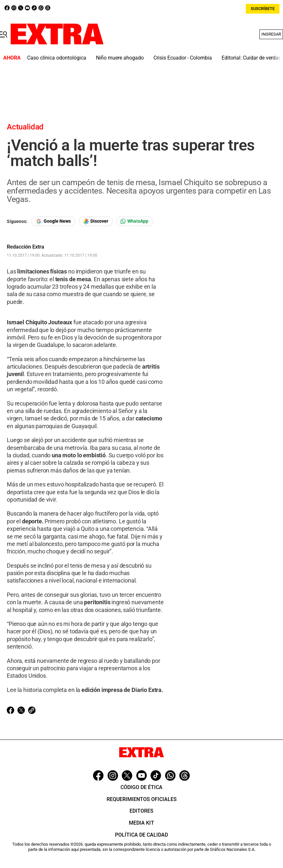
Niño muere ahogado (120, 58)
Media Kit (141, 823)
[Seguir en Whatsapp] (134, 221)
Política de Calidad (141, 835)
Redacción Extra (26, 247)
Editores (141, 811)
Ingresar (271, 34)
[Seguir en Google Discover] (96, 221)
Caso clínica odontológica (57, 58)
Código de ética (141, 787)
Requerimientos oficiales (142, 799)
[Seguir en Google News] (53, 221)
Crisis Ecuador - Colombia (183, 58)
